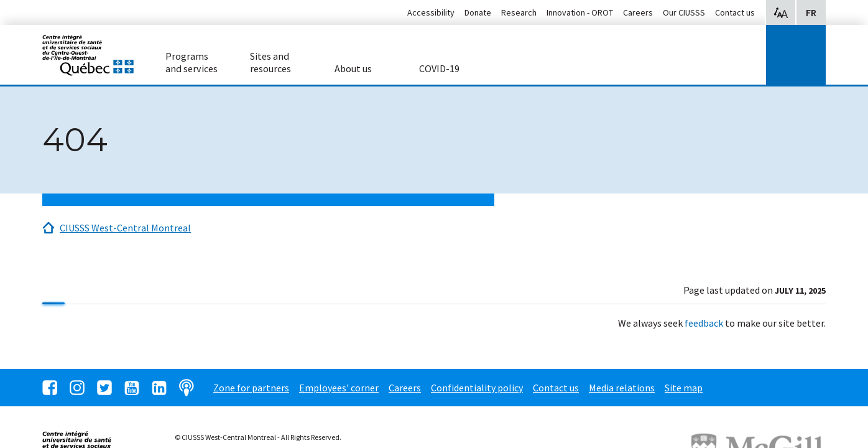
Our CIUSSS (684, 12)
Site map (684, 388)
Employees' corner (339, 388)
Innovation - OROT (580, 12)
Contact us (735, 12)
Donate (478, 12)
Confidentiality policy (477, 388)
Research (519, 12)
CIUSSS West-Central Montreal (125, 228)
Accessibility (431, 12)
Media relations (622, 388)
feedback (704, 323)
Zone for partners (251, 388)
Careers (638, 12)
